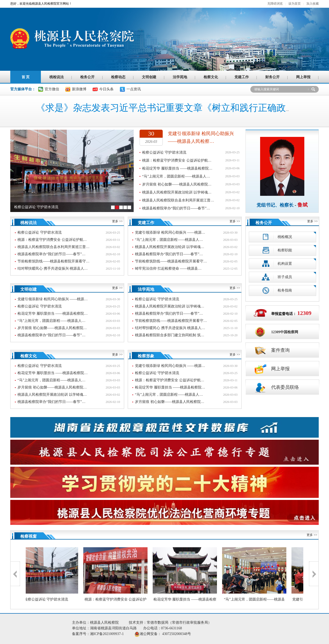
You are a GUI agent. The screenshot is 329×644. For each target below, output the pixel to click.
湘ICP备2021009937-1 (112, 634)
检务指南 (276, 290)
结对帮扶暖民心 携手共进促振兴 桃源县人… (53, 268)
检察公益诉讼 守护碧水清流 (164, 152)
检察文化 (211, 77)
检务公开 (87, 77)
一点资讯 (134, 89)
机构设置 (276, 264)
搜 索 (313, 89)
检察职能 (276, 250)
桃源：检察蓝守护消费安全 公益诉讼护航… (177, 160)
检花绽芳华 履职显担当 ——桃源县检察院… (177, 168)
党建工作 (242, 77)
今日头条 (106, 89)
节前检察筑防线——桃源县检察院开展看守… (53, 261)
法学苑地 (180, 77)
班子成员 (276, 277)
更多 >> (117, 221)
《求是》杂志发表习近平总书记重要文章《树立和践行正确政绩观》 (175, 108)
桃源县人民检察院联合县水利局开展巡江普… (178, 200)
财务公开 (272, 77)
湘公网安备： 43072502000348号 (165, 634)
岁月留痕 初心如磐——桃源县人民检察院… (177, 184)
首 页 (26, 77)
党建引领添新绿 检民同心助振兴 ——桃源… (170, 232)
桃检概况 (276, 237)
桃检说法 (57, 77)
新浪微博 (79, 89)
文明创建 (149, 77)
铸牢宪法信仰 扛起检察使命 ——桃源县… (168, 268)
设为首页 (295, 4)
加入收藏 (313, 4)
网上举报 (303, 77)
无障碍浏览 (275, 4)
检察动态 (118, 77)
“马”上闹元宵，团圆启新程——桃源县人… (176, 176)
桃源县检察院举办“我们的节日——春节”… (176, 208)
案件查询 (271, 350)
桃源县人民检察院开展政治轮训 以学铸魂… (177, 192)
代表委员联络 (276, 387)
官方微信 (52, 89)
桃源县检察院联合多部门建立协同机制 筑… (170, 335)
